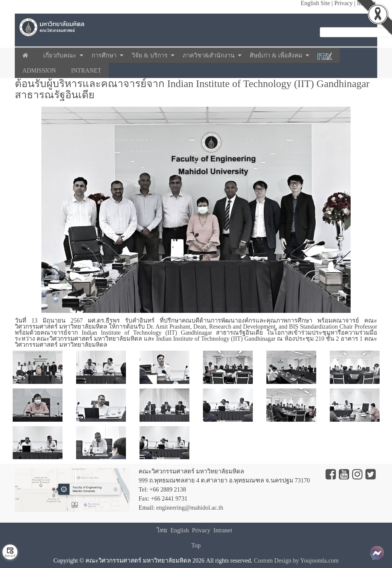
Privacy (201, 530)
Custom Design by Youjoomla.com (296, 560)
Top (196, 545)
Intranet (223, 530)
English (180, 530)
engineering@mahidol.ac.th (190, 508)
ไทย (162, 530)
